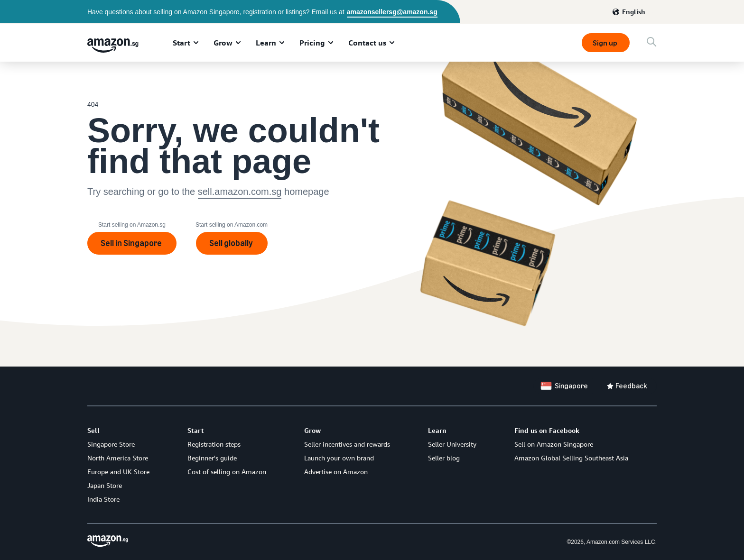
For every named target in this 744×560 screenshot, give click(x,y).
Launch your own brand (339, 458)
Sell (93, 430)
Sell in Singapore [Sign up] (132, 243)
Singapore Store (111, 444)
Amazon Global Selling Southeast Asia (571, 458)
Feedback (631, 386)
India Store (103, 499)
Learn (266, 43)
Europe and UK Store (118, 472)
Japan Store (105, 485)
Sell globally (232, 243)
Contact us (367, 43)
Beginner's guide (212, 458)
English (634, 12)
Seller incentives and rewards (347, 444)
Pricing (312, 43)
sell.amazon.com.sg (240, 192)
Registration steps (214, 444)
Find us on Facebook (547, 430)
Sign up (606, 43)
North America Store (118, 458)
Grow (223, 43)
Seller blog (444, 458)
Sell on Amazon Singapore (554, 444)
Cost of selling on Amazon (227, 472)
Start (181, 43)
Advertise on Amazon (336, 472)
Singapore (571, 386)
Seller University (452, 444)
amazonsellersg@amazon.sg (392, 12)
